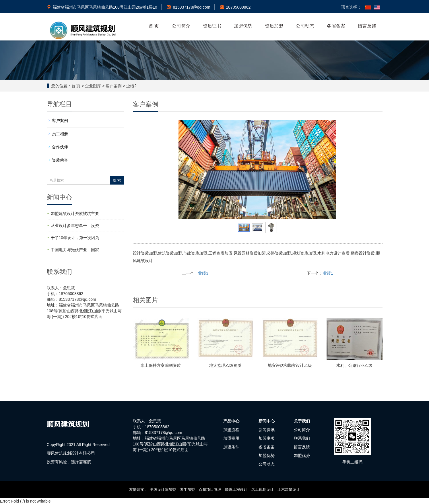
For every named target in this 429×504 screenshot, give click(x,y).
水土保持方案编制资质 (161, 365)
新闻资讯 (267, 430)
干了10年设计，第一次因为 (75, 238)
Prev (186, 170)
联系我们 (302, 438)
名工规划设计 (263, 490)
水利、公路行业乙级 (354, 365)
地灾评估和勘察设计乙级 (290, 365)
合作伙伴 (60, 147)
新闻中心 (267, 421)
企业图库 (93, 86)
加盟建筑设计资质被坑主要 (75, 214)
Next (329, 170)
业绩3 (203, 273)
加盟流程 (231, 430)
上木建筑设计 (289, 490)
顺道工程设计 (236, 490)
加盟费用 (231, 438)
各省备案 (336, 26)
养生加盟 (187, 490)
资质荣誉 (60, 160)
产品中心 (231, 421)
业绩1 (328, 273)
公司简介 (181, 26)
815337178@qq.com (188, 7)
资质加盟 (274, 26)
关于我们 (302, 421)
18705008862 (235, 7)
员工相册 (60, 134)
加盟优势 (243, 26)
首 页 (154, 26)
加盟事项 (267, 438)
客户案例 (114, 86)
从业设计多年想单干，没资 (75, 226)
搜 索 (117, 180)
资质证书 (212, 26)
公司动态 (305, 26)
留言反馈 (367, 26)
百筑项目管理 (210, 490)
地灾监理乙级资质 (225, 365)
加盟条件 (231, 447)
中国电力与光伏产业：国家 (75, 250)
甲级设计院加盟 (163, 490)
